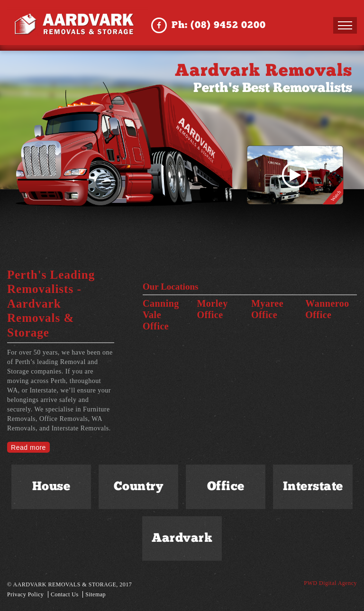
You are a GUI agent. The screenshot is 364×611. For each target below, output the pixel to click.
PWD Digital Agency (330, 583)
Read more (28, 447)
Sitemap (96, 594)
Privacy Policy (25, 594)
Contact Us (65, 594)
